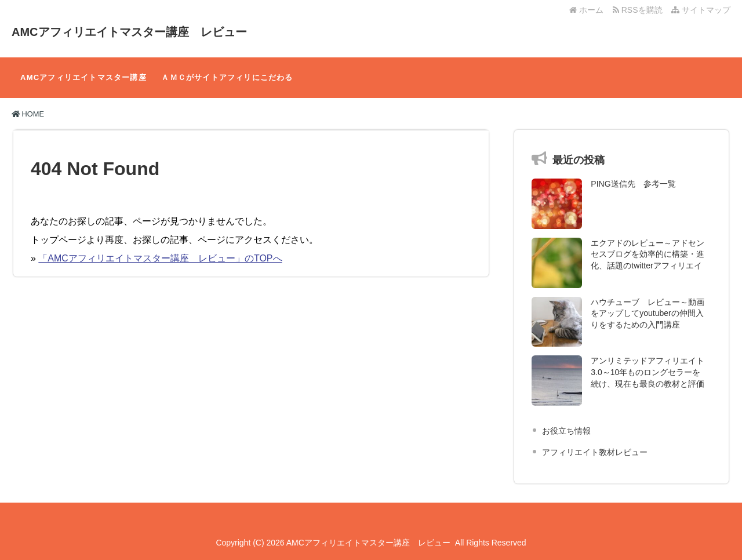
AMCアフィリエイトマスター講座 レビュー (129, 32)
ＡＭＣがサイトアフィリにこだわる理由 (227, 86)
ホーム (586, 10)
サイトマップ (701, 10)
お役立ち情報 (566, 431)
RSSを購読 (640, 10)
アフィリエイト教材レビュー (595, 452)
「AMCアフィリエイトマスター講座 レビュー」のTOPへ (160, 258)
